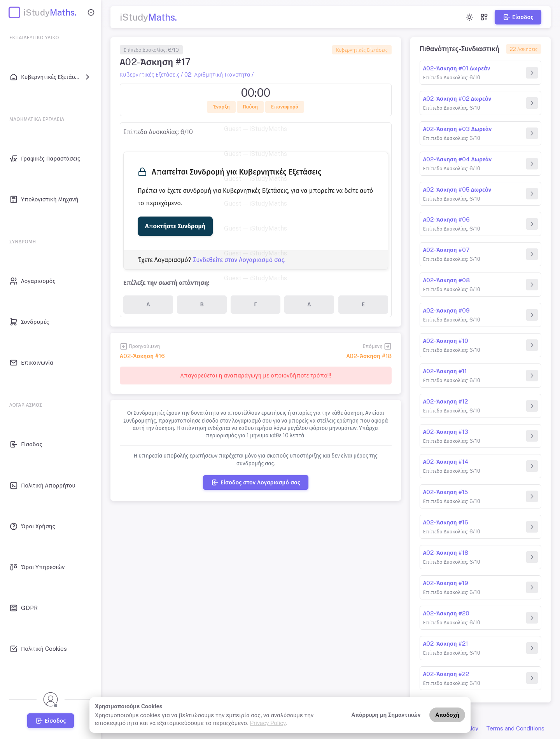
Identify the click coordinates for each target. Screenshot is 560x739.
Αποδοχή (447, 715)
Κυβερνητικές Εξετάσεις (362, 50)
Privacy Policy (268, 723)
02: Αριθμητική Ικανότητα (217, 74)
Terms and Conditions (515, 728)
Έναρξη (221, 107)
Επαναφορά (285, 107)
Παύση (250, 107)
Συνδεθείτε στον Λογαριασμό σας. (239, 260)
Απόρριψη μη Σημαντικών (386, 715)
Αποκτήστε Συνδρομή (175, 226)
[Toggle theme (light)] (469, 17)
